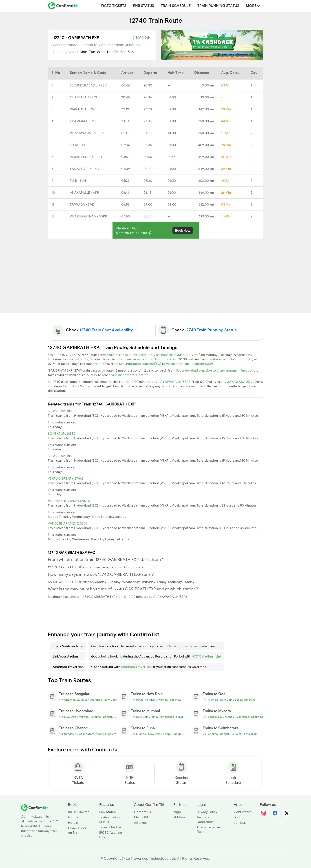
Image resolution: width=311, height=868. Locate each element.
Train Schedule (176, 6)
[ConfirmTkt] (34, 807)
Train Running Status (218, 6)
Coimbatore (87, 734)
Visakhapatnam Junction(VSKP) (177, 355)
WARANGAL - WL (83, 109)
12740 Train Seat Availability (106, 330)
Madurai (101, 734)
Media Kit (141, 817)
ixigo (177, 812)
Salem (112, 734)
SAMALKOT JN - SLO (85, 169)
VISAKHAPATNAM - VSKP (88, 216)
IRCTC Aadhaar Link (207, 656)
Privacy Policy (207, 812)
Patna (140, 700)
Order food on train (182, 646)
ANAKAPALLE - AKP (84, 193)
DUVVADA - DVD (82, 204)
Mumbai (163, 700)
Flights (73, 817)
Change (141, 38)
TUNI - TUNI (78, 181)
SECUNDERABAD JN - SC (88, 85)
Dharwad (257, 717)
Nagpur (179, 734)
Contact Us (142, 812)
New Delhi (110, 700)
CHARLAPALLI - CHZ (85, 97)
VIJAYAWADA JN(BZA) (173, 382)
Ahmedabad (167, 717)
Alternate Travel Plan (136, 667)
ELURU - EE (78, 145)
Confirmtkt (242, 812)
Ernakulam (251, 734)
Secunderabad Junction (194, 370)
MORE (253, 6)
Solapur (168, 734)
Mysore (81, 700)
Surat (180, 717)
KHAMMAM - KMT (83, 121)
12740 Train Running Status (211, 330)
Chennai (69, 700)
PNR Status (143, 6)
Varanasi (151, 700)
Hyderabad (95, 700)
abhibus (179, 817)
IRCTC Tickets (114, 6)
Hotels (73, 823)
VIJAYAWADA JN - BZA (87, 133)
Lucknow (176, 700)
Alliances (141, 823)
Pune (252, 700)
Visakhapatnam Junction (235, 370)
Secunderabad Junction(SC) (128, 355)
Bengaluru (241, 700)
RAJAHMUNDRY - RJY (86, 157)
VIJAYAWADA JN (238, 382)
